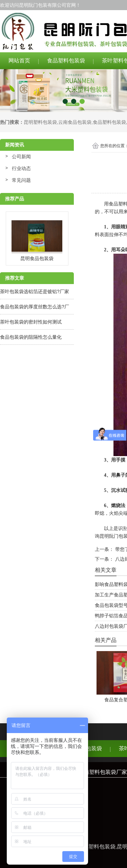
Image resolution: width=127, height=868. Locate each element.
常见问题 (21, 180)
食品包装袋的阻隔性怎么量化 (31, 337)
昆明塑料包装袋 (40, 122)
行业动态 (21, 168)
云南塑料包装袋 (97, 847)
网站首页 (19, 61)
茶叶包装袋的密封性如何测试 (31, 322)
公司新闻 (21, 157)
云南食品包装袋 (75, 122)
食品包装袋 (88, 748)
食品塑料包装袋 (66, 61)
